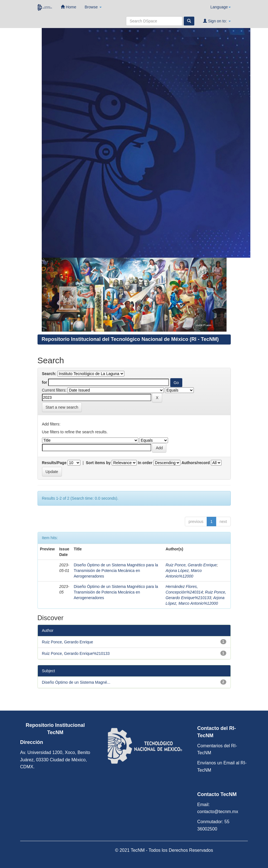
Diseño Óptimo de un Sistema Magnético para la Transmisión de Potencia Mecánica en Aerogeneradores (116, 571)
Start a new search (62, 407)
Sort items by (98, 463)
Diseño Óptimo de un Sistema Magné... (76, 682)
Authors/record (196, 463)
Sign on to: (217, 21)
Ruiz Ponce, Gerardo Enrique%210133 (76, 653)
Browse (93, 7)
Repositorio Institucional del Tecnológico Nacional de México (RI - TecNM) (130, 339)
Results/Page (54, 463)
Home (68, 7)
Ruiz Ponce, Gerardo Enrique (191, 565)
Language (220, 7)
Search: (49, 374)
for (45, 382)
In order (145, 463)
